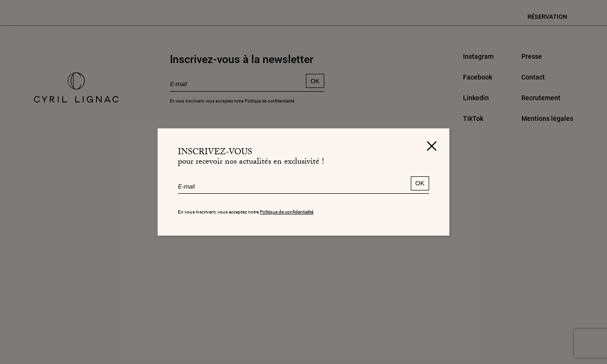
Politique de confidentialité (287, 212)
